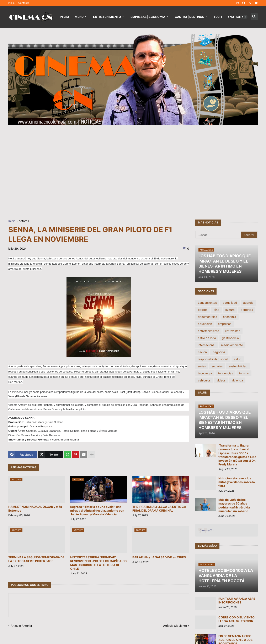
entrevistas (233, 331)
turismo (244, 373)
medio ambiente (232, 345)
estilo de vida (207, 338)
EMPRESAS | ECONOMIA (148, 17)
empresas (225, 324)
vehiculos (204, 380)
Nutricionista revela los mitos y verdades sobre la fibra (237, 482)
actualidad (230, 303)
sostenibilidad (238, 366)
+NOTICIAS (236, 17)
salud (238, 359)
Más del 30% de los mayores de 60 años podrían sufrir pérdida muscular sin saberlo (234, 505)
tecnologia (205, 373)
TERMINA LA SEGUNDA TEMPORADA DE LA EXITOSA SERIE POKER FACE (36, 559)
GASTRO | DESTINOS (189, 17)
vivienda (237, 380)
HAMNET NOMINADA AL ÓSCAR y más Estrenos (35, 509)
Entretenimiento (107, 17)
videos (221, 380)
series (202, 366)
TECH (218, 17)
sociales (217, 366)
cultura (230, 310)
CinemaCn (206, 530)
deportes (247, 310)
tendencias (225, 373)
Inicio (11, 3)
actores (24, 221)
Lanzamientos (207, 303)
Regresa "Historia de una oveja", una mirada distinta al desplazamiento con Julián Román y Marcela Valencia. (97, 510)
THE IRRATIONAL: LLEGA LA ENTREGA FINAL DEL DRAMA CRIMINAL (159, 509)
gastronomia (230, 338)
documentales (207, 317)
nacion (202, 352)
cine (216, 310)
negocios (219, 352)
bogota (203, 310)
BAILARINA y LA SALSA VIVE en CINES (159, 557)
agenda (248, 303)
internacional (206, 345)
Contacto (24, 3)
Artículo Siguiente (175, 626)
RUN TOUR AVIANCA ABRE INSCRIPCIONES (237, 600)
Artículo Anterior (21, 626)
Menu (79, 17)
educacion (205, 324)
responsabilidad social (213, 359)
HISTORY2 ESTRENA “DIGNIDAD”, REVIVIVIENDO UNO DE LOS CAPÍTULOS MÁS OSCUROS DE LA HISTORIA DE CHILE (98, 563)
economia (230, 317)
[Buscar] (218, 235)
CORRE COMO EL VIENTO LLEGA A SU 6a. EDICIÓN (236, 619)
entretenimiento (208, 331)
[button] (244, 17)
